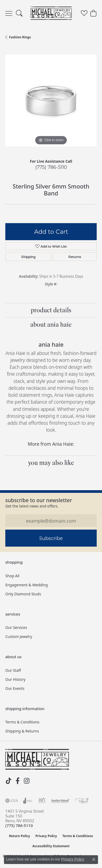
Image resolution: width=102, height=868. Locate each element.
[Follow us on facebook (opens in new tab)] (17, 781)
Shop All (12, 576)
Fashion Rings (20, 37)
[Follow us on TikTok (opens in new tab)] (8, 781)
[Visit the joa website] (28, 801)
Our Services (16, 627)
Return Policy (20, 836)
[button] (19, 13)
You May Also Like (51, 463)
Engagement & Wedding (26, 585)
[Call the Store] (19, 825)
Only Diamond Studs (23, 594)
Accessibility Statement (51, 846)
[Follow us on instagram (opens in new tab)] (26, 781)
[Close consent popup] (94, 859)
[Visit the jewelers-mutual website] (60, 801)
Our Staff (13, 670)
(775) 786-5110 (51, 167)
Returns (75, 257)
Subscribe (51, 538)
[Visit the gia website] (12, 801)
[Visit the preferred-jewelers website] (82, 801)
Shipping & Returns (22, 731)
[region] (51, 101)
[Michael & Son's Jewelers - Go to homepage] (37, 759)
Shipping (28, 257)
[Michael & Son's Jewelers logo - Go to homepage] (51, 13)
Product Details (51, 310)
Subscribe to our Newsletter (39, 500)
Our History (15, 679)
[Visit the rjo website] (42, 801)
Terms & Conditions (22, 722)
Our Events (15, 688)
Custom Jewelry (19, 636)
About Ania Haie (51, 325)
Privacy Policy (46, 836)
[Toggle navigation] (9, 13)
